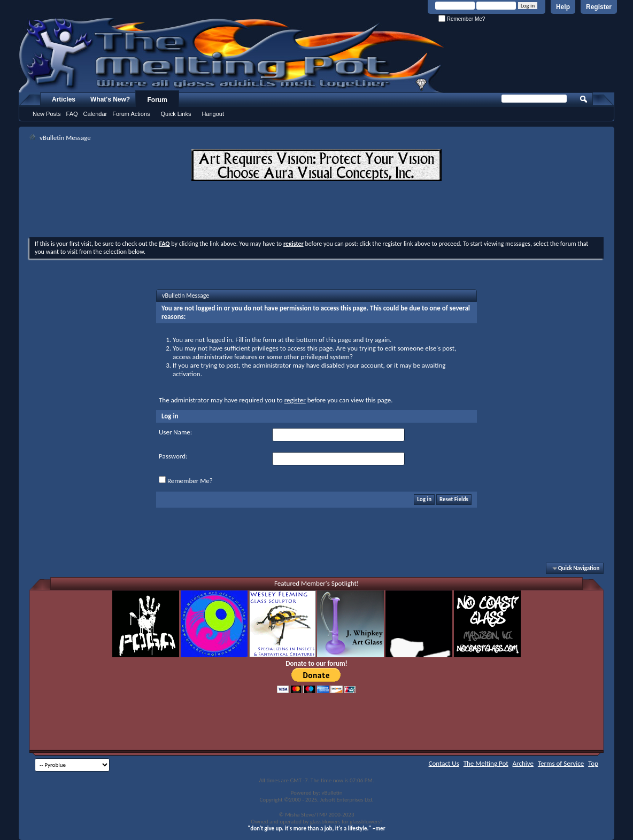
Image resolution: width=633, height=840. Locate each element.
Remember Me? (462, 19)
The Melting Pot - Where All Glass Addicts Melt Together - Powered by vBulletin (232, 55)
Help (563, 7)
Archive (523, 763)
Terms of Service (561, 763)
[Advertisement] (316, 211)
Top (593, 763)
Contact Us (444, 763)
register (295, 400)
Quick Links (176, 114)
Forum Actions (131, 114)
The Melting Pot (486, 763)
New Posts (47, 114)
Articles (64, 99)
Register (599, 7)
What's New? (110, 99)
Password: (173, 456)
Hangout (213, 114)
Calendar (95, 114)
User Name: (175, 432)
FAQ (72, 114)
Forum (157, 100)
